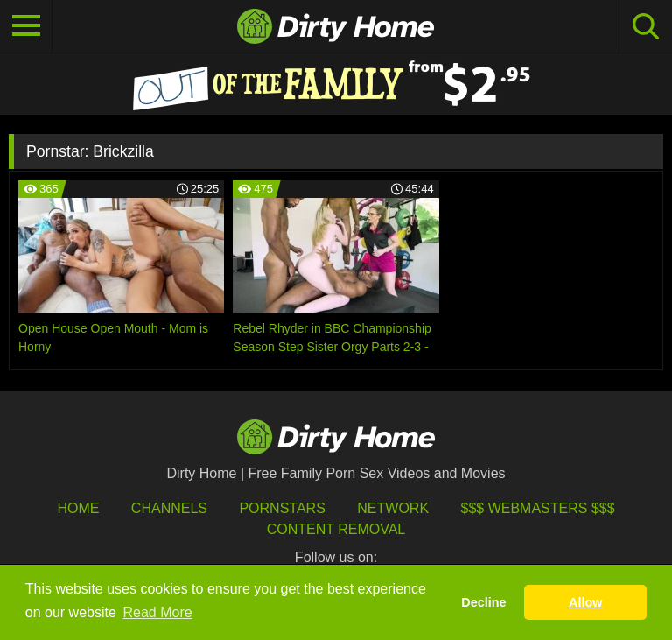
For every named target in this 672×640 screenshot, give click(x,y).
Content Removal (336, 529)
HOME (78, 508)
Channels (169, 508)
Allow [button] (585, 602)
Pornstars (282, 508)
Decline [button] (483, 602)
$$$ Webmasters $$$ (538, 508)
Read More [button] (158, 612)
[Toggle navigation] (26, 26)
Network (393, 508)
